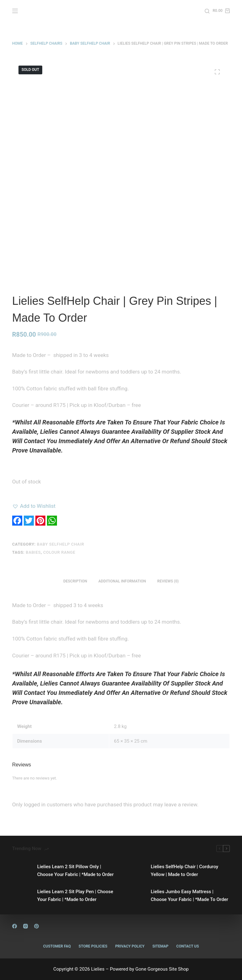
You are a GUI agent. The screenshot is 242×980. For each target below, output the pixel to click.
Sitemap (160, 946)
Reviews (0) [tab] (168, 581)
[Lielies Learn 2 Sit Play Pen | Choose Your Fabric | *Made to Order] (22, 896)
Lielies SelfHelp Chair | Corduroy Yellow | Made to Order (185, 871)
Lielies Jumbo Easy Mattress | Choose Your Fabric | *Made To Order (190, 896)
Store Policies (93, 946)
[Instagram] (26, 926)
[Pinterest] (36, 926)
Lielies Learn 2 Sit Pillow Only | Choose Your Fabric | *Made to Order (75, 871)
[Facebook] (15, 926)
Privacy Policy (130, 946)
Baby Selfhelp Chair (61, 544)
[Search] (207, 11)
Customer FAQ (57, 946)
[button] (34, 506)
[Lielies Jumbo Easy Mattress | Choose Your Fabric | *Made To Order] (135, 896)
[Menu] (15, 11)
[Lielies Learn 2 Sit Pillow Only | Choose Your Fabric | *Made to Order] (22, 871)
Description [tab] (75, 581)
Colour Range (59, 552)
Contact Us (188, 946)
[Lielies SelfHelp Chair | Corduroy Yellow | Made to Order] (135, 871)
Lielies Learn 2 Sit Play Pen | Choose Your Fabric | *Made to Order (75, 896)
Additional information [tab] (122, 581)
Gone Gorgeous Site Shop (162, 969)
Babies (33, 552)
